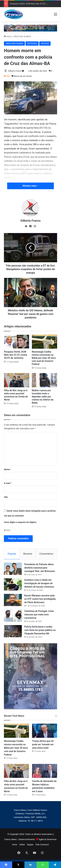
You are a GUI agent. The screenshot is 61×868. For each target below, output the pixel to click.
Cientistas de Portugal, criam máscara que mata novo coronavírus (39, 615)
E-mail (8, 483)
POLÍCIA (45, 43)
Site (6, 497)
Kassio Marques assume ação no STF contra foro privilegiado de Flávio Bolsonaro (40, 599)
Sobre (22, 845)
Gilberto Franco (15, 71)
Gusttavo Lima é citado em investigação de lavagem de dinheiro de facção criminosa (39, 583)
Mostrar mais (31, 186)
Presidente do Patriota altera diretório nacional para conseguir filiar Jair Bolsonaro (40, 568)
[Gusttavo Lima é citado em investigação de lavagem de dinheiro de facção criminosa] (13, 584)
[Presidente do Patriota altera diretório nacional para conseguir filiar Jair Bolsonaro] (13, 569)
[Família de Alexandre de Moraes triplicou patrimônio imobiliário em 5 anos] (44, 771)
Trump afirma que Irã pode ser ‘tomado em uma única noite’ (43, 744)
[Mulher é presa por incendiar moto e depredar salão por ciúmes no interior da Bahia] (44, 380)
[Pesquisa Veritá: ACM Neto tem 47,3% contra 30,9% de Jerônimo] (17, 342)
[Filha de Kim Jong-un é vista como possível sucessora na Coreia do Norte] (17, 380)
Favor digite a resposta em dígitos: (20, 522)
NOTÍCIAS (32, 43)
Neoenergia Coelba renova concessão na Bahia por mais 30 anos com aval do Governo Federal (44, 358)
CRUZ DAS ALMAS (22, 36)
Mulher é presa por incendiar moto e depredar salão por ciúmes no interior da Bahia (43, 397)
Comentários (46, 554)
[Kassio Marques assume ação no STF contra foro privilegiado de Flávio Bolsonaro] (13, 600)
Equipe (30, 845)
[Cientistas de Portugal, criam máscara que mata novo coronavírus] (13, 616)
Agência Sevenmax (48, 839)
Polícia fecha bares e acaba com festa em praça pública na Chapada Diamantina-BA (40, 630)
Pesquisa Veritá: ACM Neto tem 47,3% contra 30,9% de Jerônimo (15, 355)
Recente (28, 554)
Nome (7, 469)
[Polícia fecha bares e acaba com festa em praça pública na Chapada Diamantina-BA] (13, 631)
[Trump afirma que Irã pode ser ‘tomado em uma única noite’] (44, 731)
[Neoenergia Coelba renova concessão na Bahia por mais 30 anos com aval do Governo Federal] (44, 342)
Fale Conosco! (42, 845)
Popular (12, 554)
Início (8, 36)
